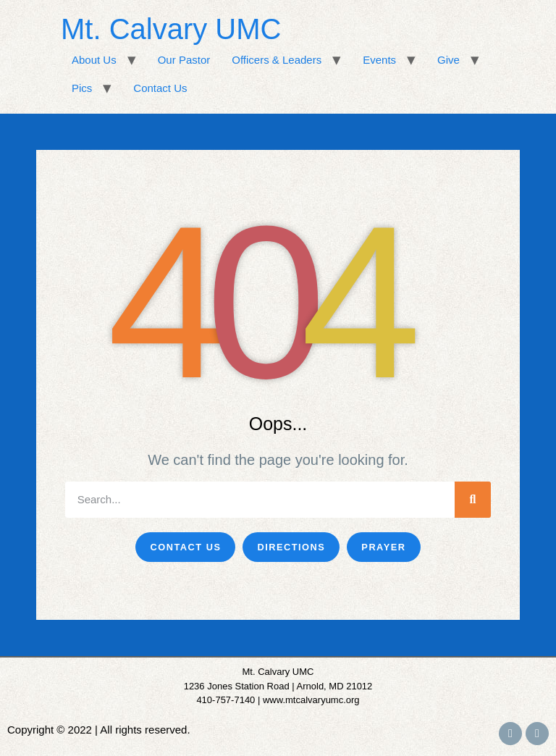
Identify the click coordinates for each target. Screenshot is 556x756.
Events (379, 60)
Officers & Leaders (277, 60)
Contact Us (160, 88)
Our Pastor (184, 60)
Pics (82, 88)
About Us (94, 60)
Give (448, 60)
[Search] (473, 500)
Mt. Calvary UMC (171, 29)
